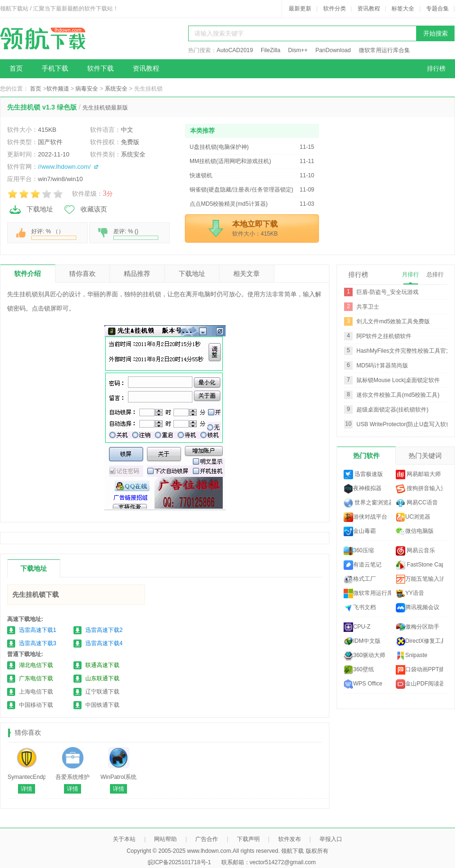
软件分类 (335, 9)
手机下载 (55, 69)
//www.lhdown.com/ (64, 167)
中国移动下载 (36, 705)
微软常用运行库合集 (384, 50)
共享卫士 (368, 307)
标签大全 (403, 9)
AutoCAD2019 (235, 50)
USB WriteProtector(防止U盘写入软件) (405, 424)
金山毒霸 (360, 531)
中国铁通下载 (102, 705)
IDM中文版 (362, 641)
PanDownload (333, 50)
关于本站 (124, 839)
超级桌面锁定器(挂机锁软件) (392, 410)
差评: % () (136, 234)
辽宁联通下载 (102, 692)
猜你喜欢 (82, 274)
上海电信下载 (36, 692)
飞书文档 (360, 608)
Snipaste (412, 656)
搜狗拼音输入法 (419, 489)
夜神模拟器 (363, 489)
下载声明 (248, 839)
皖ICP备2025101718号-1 (179, 862)
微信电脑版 (415, 531)
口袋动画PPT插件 (419, 670)
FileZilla (270, 50)
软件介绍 (27, 274)
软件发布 (290, 839)
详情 (27, 789)
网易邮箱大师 (418, 475)
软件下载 (100, 69)
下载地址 (31, 210)
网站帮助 (165, 839)
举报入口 (331, 839)
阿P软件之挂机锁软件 (384, 336)
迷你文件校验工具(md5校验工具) (398, 395)
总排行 (435, 274)
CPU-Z (357, 627)
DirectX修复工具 (419, 641)
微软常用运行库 (367, 594)
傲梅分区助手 (418, 627)
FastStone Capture (419, 565)
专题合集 (437, 9)
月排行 (410, 274)
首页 (16, 69)
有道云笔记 (363, 565)
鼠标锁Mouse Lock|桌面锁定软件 (398, 380)
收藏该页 (85, 210)
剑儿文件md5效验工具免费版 (393, 321)
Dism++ (298, 50)
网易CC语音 (417, 503)
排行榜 (436, 69)
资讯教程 (369, 9)
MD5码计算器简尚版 (382, 365)
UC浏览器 (413, 517)
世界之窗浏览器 (367, 503)
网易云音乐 (415, 551)
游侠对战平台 (365, 517)
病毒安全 (87, 89)
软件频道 (58, 89)
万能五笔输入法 (419, 579)
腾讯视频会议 (418, 608)
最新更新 (300, 9)
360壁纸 (359, 670)
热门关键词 (425, 456)
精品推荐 (137, 274)
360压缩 (359, 551)
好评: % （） (54, 234)
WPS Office (363, 684)
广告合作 (207, 839)
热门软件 (366, 456)
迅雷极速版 (363, 475)
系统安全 (116, 89)
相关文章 (246, 274)
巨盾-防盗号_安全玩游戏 (387, 292)
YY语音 (410, 594)
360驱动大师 (364, 656)
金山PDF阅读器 (419, 684)
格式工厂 (360, 579)
